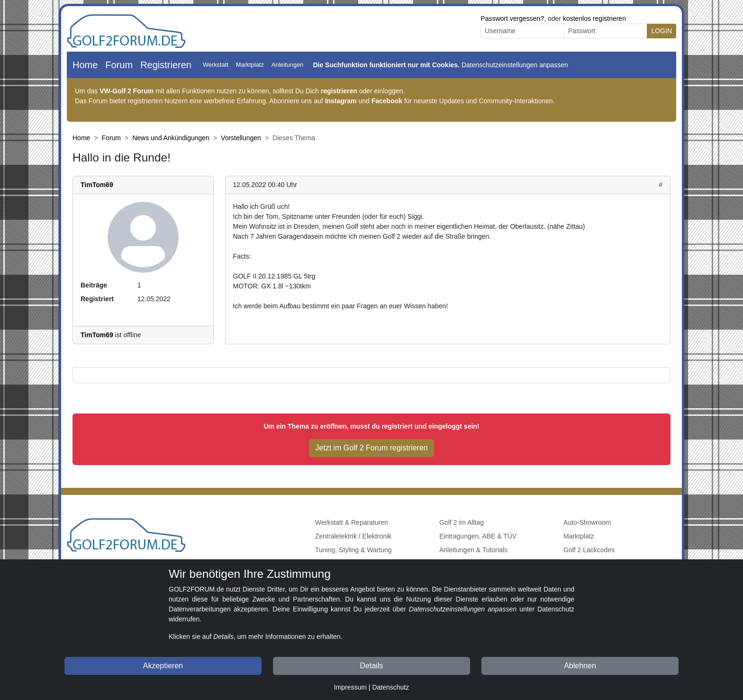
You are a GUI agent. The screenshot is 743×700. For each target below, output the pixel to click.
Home (85, 65)
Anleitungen (288, 65)
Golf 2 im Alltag (462, 522)
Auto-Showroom (587, 522)
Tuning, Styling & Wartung (353, 550)
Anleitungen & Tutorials (473, 550)
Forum (119, 65)
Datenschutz (390, 687)
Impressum (350, 687)
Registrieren (166, 65)
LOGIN (661, 31)
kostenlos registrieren (594, 18)
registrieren (339, 91)
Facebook (387, 101)
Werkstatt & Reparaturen (352, 522)
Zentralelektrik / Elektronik (353, 536)
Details (372, 666)
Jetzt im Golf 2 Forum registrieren (371, 448)
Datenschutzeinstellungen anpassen (515, 65)
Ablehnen (580, 666)
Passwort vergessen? (512, 18)
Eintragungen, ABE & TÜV (478, 536)
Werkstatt (216, 65)
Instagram (341, 101)
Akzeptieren (163, 666)
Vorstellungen (241, 138)
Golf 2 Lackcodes (589, 550)
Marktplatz (250, 65)
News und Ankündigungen (171, 138)
